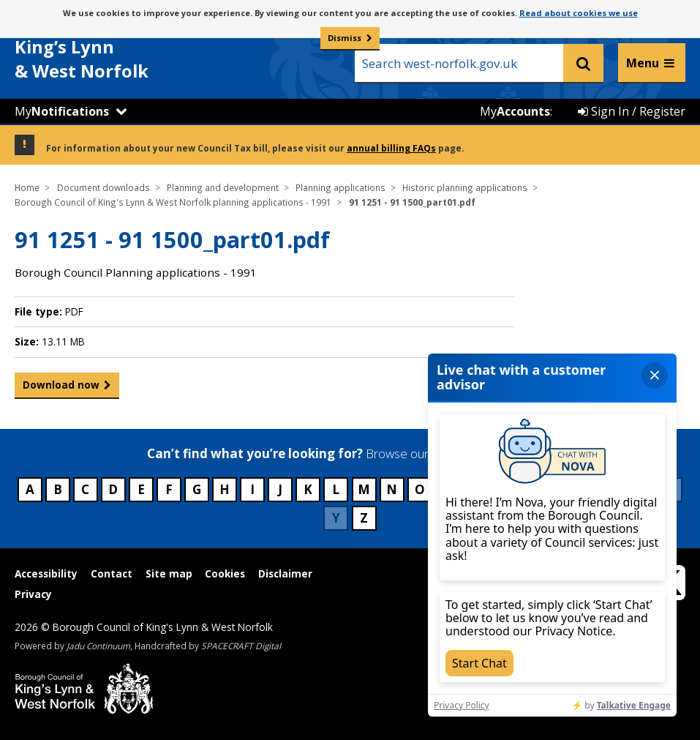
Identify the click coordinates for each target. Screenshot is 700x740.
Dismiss (345, 38)
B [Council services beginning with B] (58, 489)
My (62, 111)
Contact (112, 573)
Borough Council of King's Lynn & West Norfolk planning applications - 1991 (173, 202)
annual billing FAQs (391, 148)
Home (27, 187)
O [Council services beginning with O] (420, 489)
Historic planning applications (465, 187)
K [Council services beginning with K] (308, 489)
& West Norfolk (124, 50)
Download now (61, 388)
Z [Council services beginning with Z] (364, 518)
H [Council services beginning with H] (225, 489)
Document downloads (104, 187)
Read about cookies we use (579, 13)
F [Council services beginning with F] (169, 489)
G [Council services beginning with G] (197, 489)
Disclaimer (285, 573)
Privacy (33, 594)
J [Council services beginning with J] (280, 489)
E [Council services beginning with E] (141, 489)
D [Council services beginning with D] (113, 489)
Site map (169, 573)
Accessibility (46, 573)
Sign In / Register (632, 111)
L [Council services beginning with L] (336, 489)
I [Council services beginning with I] (252, 489)
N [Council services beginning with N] (392, 489)
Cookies (225, 573)
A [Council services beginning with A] (30, 489)
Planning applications (340, 187)
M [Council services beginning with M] (364, 489)
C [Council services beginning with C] (85, 489)
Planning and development (223, 187)
